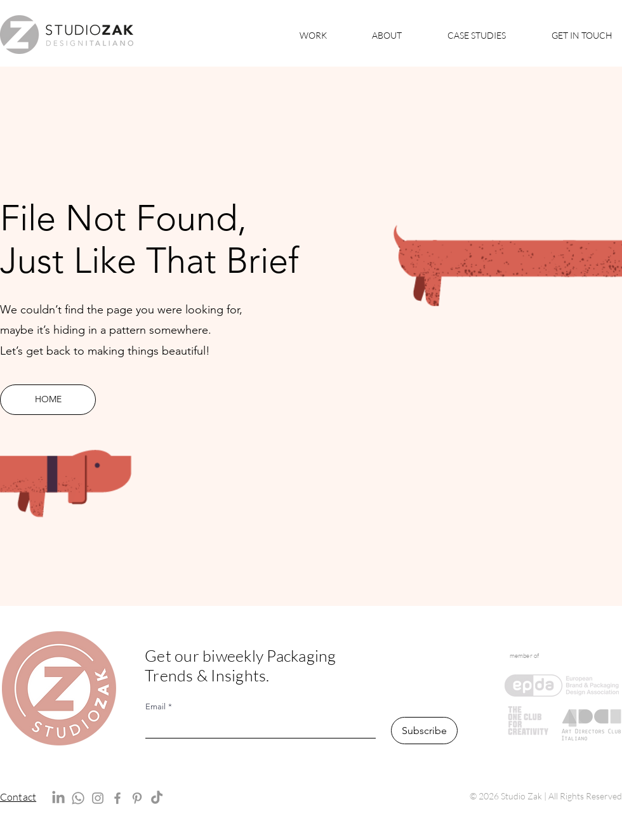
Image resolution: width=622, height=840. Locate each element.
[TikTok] (157, 798)
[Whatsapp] (78, 798)
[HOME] (48, 400)
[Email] (257, 727)
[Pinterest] (137, 798)
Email (159, 707)
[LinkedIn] (58, 798)
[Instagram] (98, 798)
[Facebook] (117, 798)
